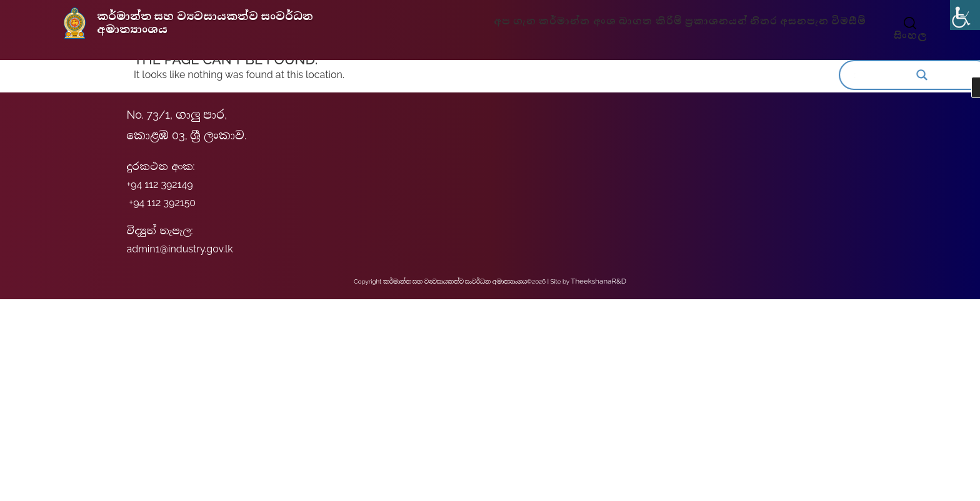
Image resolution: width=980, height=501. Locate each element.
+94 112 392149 (159, 185)
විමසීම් (838, 21)
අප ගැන (526, 21)
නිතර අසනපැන (781, 21)
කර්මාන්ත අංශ (585, 21)
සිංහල (902, 36)
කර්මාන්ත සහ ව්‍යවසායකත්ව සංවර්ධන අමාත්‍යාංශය (202, 22)
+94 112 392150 (163, 203)
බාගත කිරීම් (652, 21)
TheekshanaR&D (598, 280)
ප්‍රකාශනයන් (713, 21)
